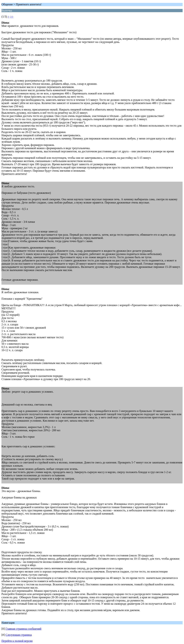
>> (12, 17)
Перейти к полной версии (17, 641)
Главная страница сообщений (23, 629)
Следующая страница (19, 635)
